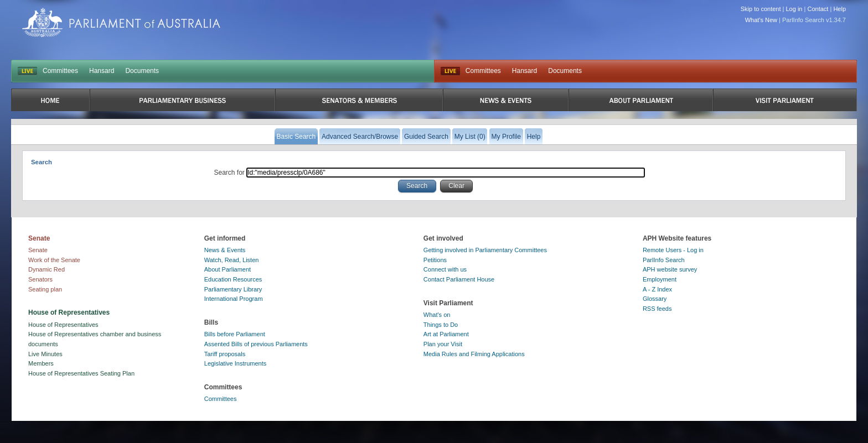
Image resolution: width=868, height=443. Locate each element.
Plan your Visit (443, 344)
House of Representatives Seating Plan (81, 373)
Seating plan (45, 289)
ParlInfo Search (664, 260)
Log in (794, 9)
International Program (234, 299)
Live (450, 71)
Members (41, 363)
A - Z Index (657, 289)
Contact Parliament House (459, 279)
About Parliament (228, 269)
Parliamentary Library (233, 289)
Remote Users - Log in (673, 250)
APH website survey (670, 269)
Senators (40, 279)
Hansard (102, 71)
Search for (231, 173)
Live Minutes (45, 354)
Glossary (655, 299)
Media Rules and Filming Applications (474, 354)
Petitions (435, 260)
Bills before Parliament (235, 334)
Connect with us (445, 269)
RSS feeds (657, 309)
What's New (761, 20)
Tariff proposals (225, 354)
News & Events (225, 250)
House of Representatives (63, 325)
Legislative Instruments (236, 363)
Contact (818, 9)
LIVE (27, 71)
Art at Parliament (446, 334)
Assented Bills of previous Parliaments (256, 344)
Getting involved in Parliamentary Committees (485, 250)
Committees (60, 71)
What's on (437, 315)
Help (839, 9)
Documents (142, 71)
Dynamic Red (46, 269)
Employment (660, 279)
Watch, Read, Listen (232, 260)
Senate (38, 250)
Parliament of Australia (121, 22)
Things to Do (441, 325)
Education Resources (233, 279)
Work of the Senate (54, 260)
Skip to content (761, 9)
